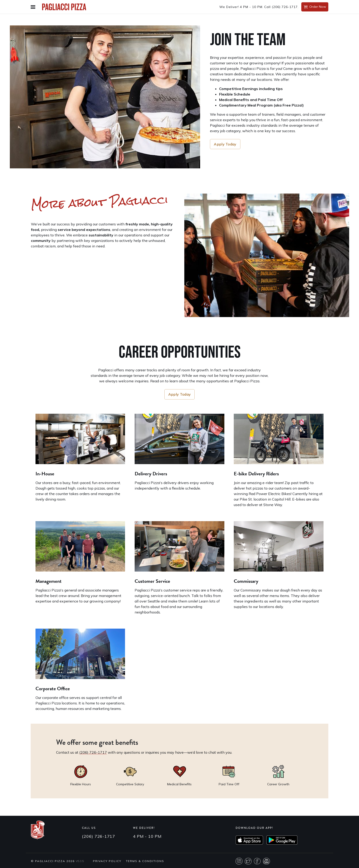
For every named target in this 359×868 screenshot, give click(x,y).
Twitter (248, 861)
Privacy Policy (107, 861)
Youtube (267, 861)
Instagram (239, 861)
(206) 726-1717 (285, 7)
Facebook (257, 861)
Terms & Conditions (145, 861)
